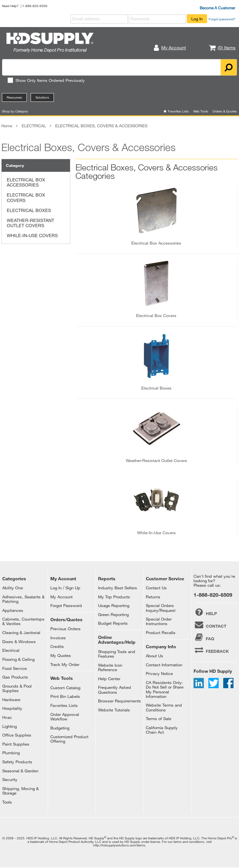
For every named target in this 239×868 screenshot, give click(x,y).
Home (7, 126)
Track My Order (65, 664)
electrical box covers (156, 315)
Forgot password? (222, 19)
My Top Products (114, 597)
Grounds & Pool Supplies (17, 688)
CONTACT (210, 625)
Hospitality (12, 708)
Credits (57, 646)
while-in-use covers (156, 533)
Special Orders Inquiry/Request (161, 608)
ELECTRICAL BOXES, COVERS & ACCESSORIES (101, 126)
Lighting (10, 726)
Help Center (109, 679)
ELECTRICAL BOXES (29, 210)
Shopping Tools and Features (117, 654)
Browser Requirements (119, 701)
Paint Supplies (16, 744)
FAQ (204, 637)
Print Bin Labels (65, 696)
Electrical (11, 650)
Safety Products (17, 762)
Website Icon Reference (110, 667)
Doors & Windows (19, 641)
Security (10, 779)
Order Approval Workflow (65, 717)
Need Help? (10, 6)
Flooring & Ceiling (18, 659)
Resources (14, 97)
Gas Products (15, 677)
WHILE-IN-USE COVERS (32, 235)
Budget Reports (113, 623)
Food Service (15, 668)
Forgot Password (66, 605)
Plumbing (11, 753)
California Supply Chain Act (162, 730)
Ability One (13, 588)
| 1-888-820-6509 (34, 6)
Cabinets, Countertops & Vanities (23, 621)
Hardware (11, 699)
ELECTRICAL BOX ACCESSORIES (26, 182)
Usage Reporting (114, 605)
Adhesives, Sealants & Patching (23, 599)
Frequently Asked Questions (115, 690)
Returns (153, 597)
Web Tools (201, 111)
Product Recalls (161, 632)
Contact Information (164, 665)
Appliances (13, 610)
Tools (7, 802)
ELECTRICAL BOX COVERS (26, 198)
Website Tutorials (114, 710)
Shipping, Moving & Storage (20, 791)
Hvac (7, 717)
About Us (154, 656)
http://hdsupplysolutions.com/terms (119, 845)
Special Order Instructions (159, 621)
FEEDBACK (211, 650)
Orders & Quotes (225, 111)
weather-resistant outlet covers (156, 460)
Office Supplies (17, 735)
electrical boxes (156, 388)
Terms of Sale (159, 719)
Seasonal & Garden (20, 771)
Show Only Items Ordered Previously (46, 80)
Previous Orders (65, 629)
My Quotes (61, 655)
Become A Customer (217, 8)
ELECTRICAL (34, 126)
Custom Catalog (65, 688)
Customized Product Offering (69, 739)
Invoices (58, 638)
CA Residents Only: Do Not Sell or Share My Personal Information (165, 689)
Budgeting (60, 728)
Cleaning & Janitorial (21, 632)
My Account (61, 597)
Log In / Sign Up (65, 588)
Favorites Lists (178, 111)
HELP (205, 612)
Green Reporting (113, 614)
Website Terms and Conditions (164, 707)
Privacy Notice (159, 673)
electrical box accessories (156, 243)
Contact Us (156, 588)
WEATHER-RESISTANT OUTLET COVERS (30, 223)
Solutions (42, 97)
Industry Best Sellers (118, 588)
